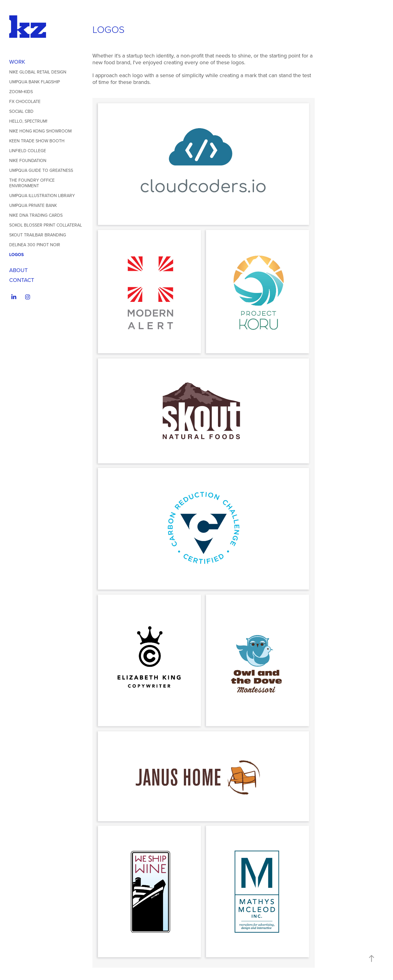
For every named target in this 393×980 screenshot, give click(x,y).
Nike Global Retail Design (38, 72)
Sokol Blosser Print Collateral (46, 225)
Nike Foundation (28, 160)
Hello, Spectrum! (28, 121)
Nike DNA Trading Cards (36, 215)
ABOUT (18, 270)
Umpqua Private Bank (33, 205)
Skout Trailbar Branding (38, 235)
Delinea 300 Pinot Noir (35, 245)
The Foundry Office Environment (32, 183)
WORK (17, 62)
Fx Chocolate (25, 101)
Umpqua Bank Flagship (35, 82)
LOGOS (16, 255)
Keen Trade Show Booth (37, 141)
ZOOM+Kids (21, 92)
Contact (22, 280)
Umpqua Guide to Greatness (41, 170)
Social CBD (21, 111)
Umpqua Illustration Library (42, 196)
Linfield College (28, 151)
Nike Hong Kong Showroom (40, 131)
